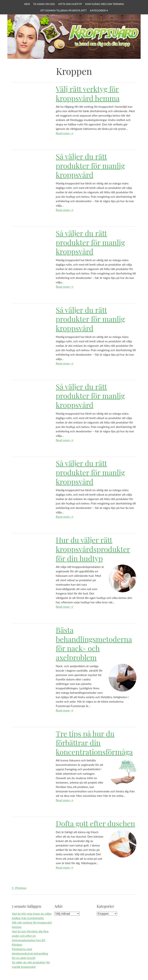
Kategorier (98, 10)
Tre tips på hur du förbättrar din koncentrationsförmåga (94, 743)
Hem (27, 4)
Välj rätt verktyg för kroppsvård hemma (88, 93)
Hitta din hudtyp (70, 4)
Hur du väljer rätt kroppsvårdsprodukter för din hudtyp (93, 549)
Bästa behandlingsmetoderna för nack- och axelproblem (94, 644)
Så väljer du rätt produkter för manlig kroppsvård (90, 165)
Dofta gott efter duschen (95, 823)
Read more (64, 133)
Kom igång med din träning (105, 4)
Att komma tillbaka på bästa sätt (63, 10)
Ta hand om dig (44, 4)
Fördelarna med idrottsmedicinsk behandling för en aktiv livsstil (30, 953)
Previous (19, 888)
